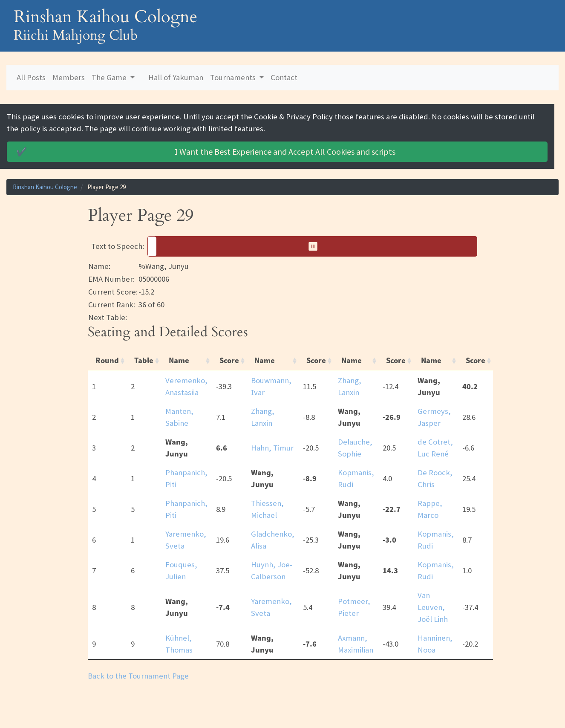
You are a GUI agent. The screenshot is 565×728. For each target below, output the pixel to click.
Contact (284, 77)
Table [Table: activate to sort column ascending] (144, 361)
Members (69, 77)
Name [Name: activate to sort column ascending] (179, 361)
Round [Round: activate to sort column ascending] (107, 361)
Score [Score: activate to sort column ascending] (229, 361)
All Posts (31, 77)
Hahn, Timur (272, 448)
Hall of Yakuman (176, 77)
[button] (312, 246)
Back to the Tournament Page (138, 676)
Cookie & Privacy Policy (293, 117)
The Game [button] (110, 77)
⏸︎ (316, 246)
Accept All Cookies (205, 152)
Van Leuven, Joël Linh (433, 607)
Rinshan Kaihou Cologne (45, 187)
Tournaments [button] (234, 77)
